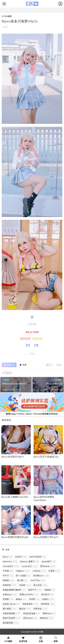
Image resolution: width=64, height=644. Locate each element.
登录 (28, 345)
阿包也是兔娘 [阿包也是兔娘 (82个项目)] (31, 613)
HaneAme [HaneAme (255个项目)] (10, 561)
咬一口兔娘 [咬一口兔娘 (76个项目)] (23, 576)
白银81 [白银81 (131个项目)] (48, 599)
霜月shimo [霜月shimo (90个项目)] (30, 618)
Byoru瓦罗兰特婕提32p (46, 457)
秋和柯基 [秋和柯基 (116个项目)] (48, 604)
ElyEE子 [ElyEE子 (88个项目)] (21, 557)
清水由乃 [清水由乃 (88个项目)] (47, 594)
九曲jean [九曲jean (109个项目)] (23, 571)
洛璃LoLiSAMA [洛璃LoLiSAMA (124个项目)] (29, 594)
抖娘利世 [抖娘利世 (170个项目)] (10, 585)
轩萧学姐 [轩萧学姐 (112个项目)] (40, 609)
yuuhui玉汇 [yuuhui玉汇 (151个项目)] (30, 566)
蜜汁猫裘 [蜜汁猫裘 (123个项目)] (10, 609)
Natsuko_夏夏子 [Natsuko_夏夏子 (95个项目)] (29, 561)
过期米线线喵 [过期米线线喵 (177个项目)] (12, 613)
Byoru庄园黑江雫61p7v (46, 537)
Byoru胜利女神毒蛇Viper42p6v (44, 499)
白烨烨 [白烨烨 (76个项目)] (34, 599)
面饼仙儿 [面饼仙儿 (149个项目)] (47, 618)
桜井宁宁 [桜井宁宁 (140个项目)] (35, 590)
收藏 (23, 365)
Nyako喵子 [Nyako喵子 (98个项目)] (49, 561)
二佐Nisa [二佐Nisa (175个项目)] (39, 571)
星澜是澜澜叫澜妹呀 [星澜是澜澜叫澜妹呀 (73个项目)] (14, 590)
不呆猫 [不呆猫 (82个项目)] (8, 571)
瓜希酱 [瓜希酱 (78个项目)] (8, 599)
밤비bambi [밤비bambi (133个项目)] (48, 566)
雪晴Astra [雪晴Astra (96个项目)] (49, 613)
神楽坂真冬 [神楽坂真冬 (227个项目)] (30, 604)
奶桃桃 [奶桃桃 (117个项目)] (9, 580)
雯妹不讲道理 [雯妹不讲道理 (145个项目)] (12, 618)
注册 (36, 345)
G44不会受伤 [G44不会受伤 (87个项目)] (37, 557)
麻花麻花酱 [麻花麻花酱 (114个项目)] (11, 623)
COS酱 (40, 632)
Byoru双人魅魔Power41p (15, 497)
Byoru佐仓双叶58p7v (13, 457)
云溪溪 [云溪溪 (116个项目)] (54, 571)
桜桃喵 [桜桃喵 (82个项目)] (50, 590)
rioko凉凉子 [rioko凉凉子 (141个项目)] (11, 566)
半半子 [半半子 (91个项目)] (8, 576)
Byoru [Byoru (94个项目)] (8, 557)
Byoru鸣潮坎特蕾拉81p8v (15, 537)
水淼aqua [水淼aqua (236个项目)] (10, 594)
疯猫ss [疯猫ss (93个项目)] (21, 599)
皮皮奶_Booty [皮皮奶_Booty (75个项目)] (11, 604)
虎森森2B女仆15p (54, 384)
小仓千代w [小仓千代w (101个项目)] (38, 580)
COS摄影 (7, 16)
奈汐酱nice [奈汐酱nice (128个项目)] (41, 576)
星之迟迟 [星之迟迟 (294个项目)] (40, 585)
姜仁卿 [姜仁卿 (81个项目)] (22, 580)
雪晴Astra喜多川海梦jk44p (14, 384)
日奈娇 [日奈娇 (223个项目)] (25, 585)
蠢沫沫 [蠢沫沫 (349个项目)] (25, 609)
